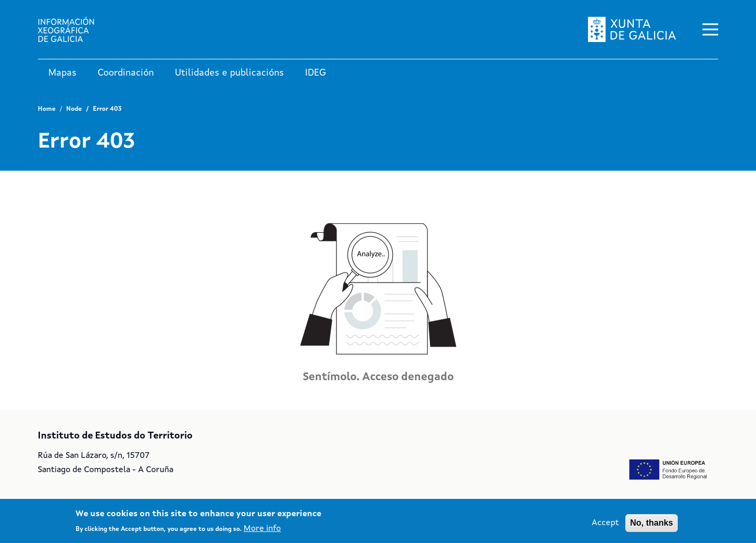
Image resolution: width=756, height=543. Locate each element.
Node (74, 109)
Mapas (62, 73)
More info (262, 531)
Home (47, 109)
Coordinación (126, 73)
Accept (605, 526)
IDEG (316, 73)
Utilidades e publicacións (229, 73)
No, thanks (652, 525)
